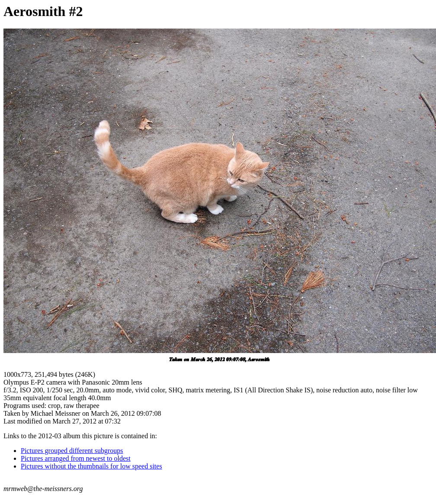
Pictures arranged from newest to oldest (76, 458)
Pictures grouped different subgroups (72, 451)
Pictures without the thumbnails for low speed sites (91, 466)
